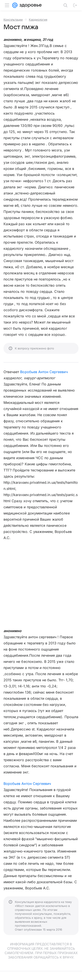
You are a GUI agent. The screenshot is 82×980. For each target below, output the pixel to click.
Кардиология (38, 20)
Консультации (13, 20)
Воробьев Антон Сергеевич (44, 372)
